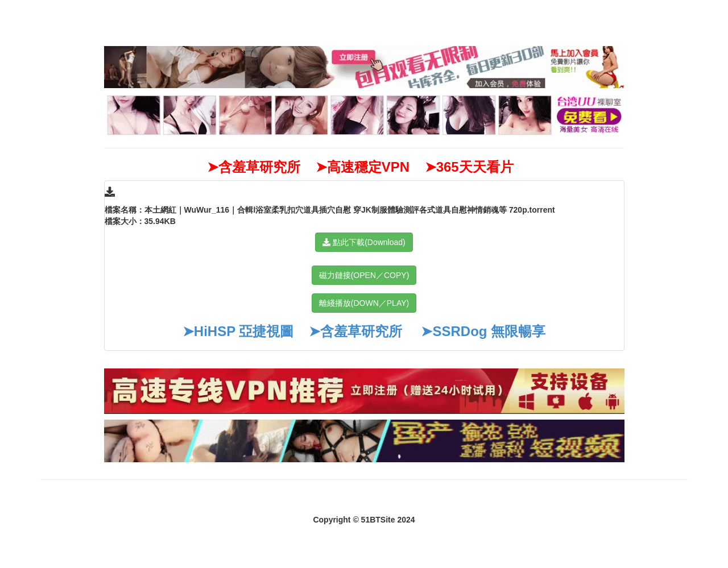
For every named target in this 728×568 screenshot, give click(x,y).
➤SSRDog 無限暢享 (483, 331)
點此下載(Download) (364, 242)
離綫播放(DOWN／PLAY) (364, 303)
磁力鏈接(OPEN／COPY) (364, 275)
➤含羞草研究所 (355, 331)
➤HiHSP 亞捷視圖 (238, 331)
